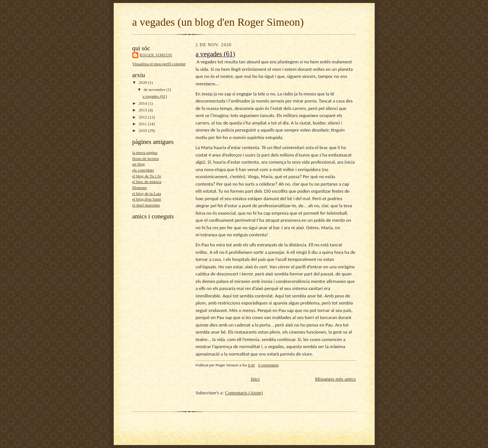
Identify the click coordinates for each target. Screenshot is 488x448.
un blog (139, 164)
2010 (143, 130)
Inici (255, 379)
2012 (143, 117)
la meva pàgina (145, 152)
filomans (140, 187)
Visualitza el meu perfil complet (159, 64)
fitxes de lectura (146, 158)
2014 (143, 103)
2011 (143, 124)
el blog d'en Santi (147, 199)
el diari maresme (146, 205)
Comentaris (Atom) (244, 393)
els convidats (143, 170)
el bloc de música (147, 182)
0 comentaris (268, 365)
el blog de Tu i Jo (147, 176)
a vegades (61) (155, 96)
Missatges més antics (336, 379)
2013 (143, 110)
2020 (143, 82)
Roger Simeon (156, 55)
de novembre (155, 89)
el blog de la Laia (147, 193)
